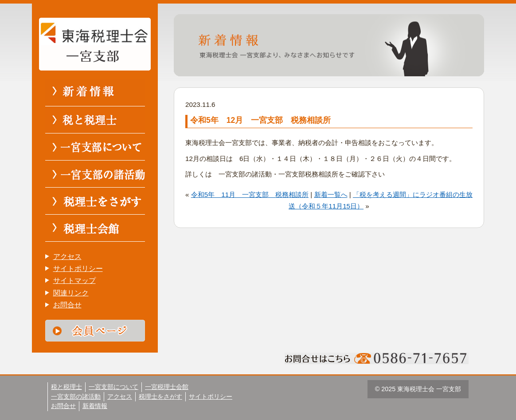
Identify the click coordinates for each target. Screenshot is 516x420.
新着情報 (95, 406)
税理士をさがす (160, 396)
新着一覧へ (331, 194)
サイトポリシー (78, 269)
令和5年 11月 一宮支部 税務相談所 (250, 194)
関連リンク (71, 293)
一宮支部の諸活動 (76, 396)
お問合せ (67, 305)
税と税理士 (66, 387)
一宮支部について (113, 387)
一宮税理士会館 (167, 387)
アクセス (67, 257)
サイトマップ (74, 281)
